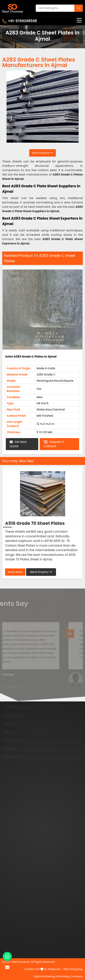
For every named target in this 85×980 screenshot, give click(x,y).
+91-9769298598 (20, 21)
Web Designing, (73, 969)
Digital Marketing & (45, 976)
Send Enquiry (43, 153)
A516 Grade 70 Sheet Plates (35, 523)
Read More (15, 572)
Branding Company (70, 976)
